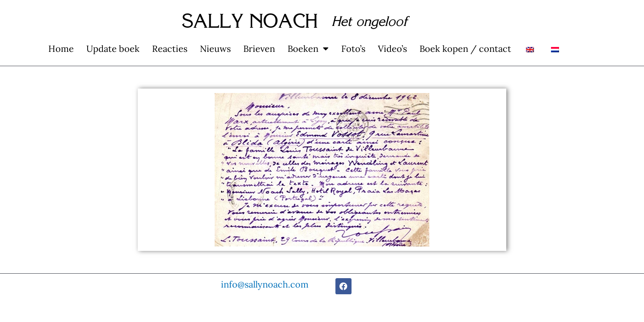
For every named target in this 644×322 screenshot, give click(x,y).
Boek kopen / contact (465, 49)
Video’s (392, 49)
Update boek (113, 49)
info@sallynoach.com (265, 284)
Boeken (308, 49)
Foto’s (353, 49)
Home (61, 49)
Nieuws (215, 49)
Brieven (259, 49)
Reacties (170, 49)
